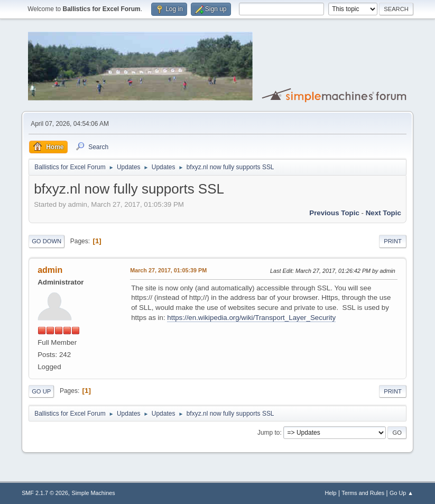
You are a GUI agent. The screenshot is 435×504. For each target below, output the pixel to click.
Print (393, 241)
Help (330, 493)
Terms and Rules (363, 493)
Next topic (383, 213)
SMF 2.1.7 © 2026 (45, 493)
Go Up (41, 391)
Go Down (47, 241)
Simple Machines (93, 493)
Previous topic (334, 213)
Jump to (269, 433)
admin (50, 270)
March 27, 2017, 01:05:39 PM (168, 270)
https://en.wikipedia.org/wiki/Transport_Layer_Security (251, 318)
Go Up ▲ (401, 493)
